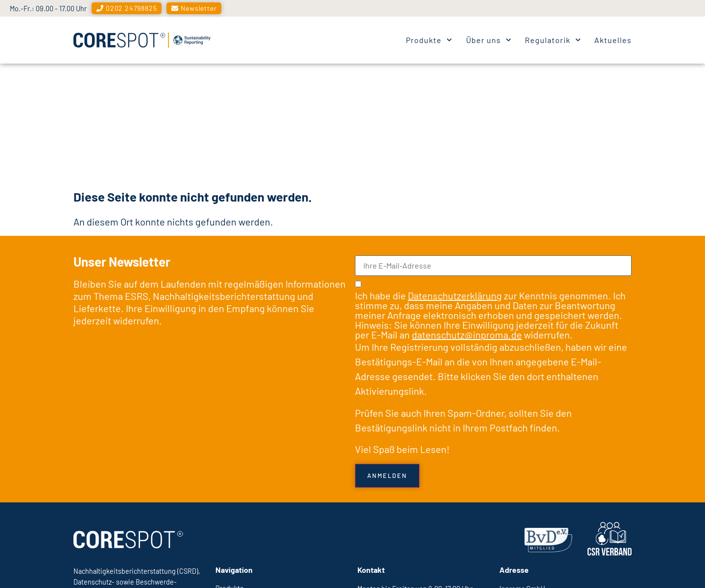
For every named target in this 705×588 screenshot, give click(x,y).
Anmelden (387, 356)
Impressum (519, 568)
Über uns (489, 40)
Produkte (429, 40)
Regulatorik (553, 40)
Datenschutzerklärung (455, 176)
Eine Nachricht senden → (397, 498)
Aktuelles (613, 40)
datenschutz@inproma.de (467, 215)
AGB (625, 568)
